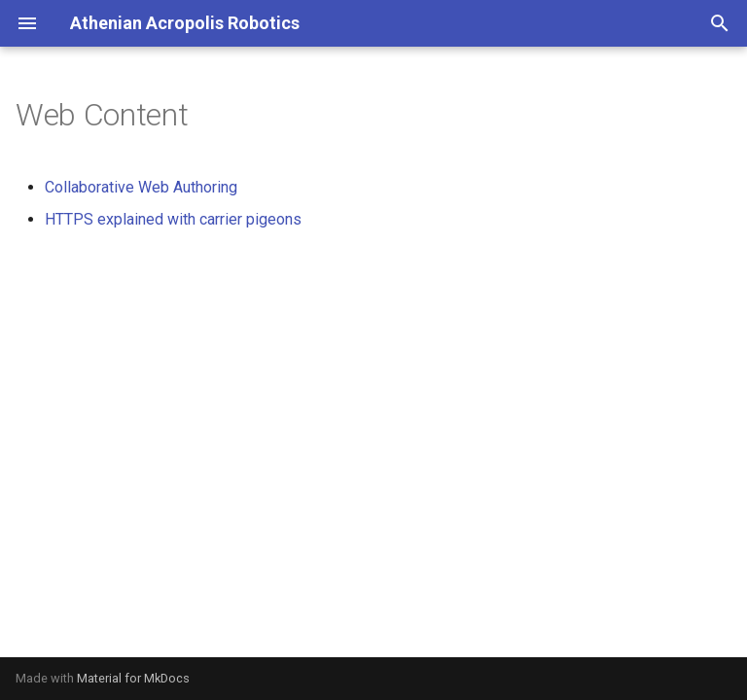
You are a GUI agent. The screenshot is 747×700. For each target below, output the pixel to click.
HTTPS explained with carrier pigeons (173, 219)
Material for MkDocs (133, 678)
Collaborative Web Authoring (141, 187)
